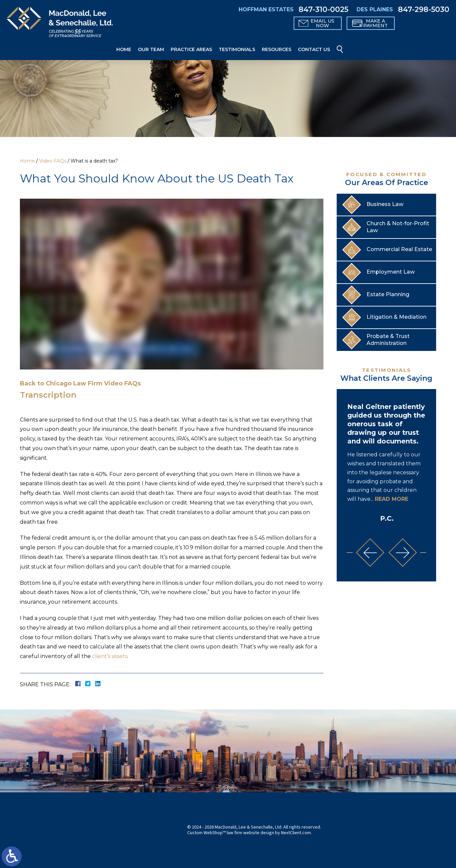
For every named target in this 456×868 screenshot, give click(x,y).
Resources (277, 49)
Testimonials (237, 49)
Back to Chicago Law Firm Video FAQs (80, 383)
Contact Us (314, 49)
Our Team (151, 49)
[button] (370, 553)
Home (124, 49)
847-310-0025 (323, 10)
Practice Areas (191, 49)
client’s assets (110, 656)
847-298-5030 (424, 10)
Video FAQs (53, 161)
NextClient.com (296, 833)
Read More (392, 499)
